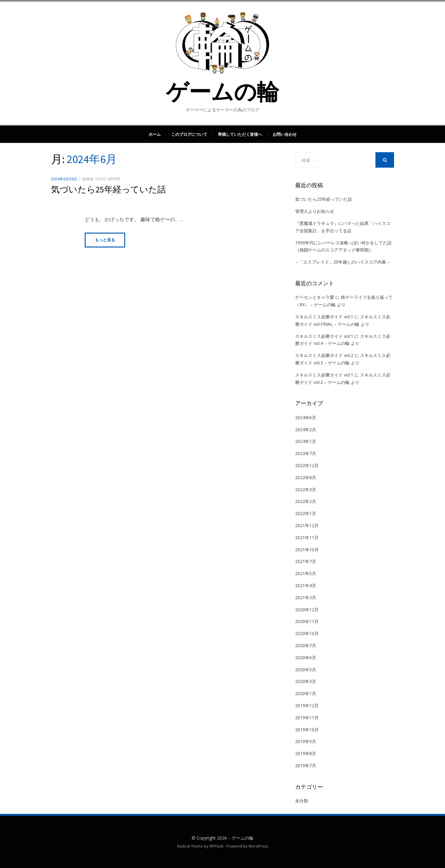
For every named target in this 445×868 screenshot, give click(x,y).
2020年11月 (307, 621)
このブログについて (189, 134)
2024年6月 (306, 417)
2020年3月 (306, 681)
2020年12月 (307, 610)
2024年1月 (306, 441)
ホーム (155, 134)
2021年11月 (307, 537)
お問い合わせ (285, 134)
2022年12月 (307, 465)
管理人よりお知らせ (315, 211)
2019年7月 (306, 765)
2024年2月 (306, 430)
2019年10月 (307, 730)
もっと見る (105, 240)
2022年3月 (306, 490)
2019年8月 (306, 753)
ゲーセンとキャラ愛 (315, 297)
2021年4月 (306, 585)
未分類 (302, 801)
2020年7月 (306, 645)
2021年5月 (306, 573)
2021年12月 (307, 525)
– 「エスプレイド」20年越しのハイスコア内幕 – (342, 262)
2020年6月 (306, 657)
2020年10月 (307, 633)
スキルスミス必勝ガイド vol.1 (324, 317)
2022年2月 (306, 501)
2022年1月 (306, 513)
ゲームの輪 (222, 92)
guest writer (108, 179)
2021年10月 (307, 550)
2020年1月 (306, 693)
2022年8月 (306, 477)
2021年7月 (306, 561)
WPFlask (216, 846)
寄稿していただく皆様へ (240, 134)
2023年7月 (306, 453)
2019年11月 (307, 718)
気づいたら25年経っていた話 (108, 189)
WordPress (258, 846)
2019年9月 (306, 741)
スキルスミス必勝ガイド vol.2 (324, 355)
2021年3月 (306, 597)
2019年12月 (307, 705)
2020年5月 (306, 670)
